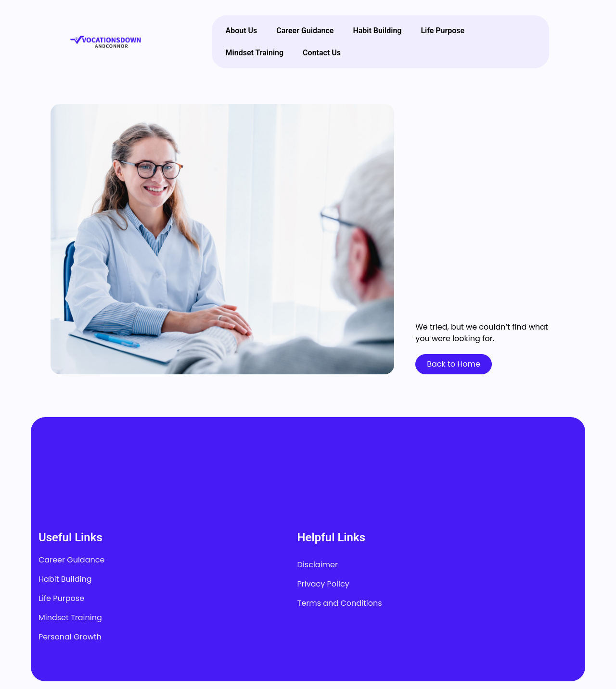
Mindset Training (255, 53)
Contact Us (322, 53)
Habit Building (377, 31)
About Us (242, 31)
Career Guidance (305, 31)
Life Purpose (443, 31)
